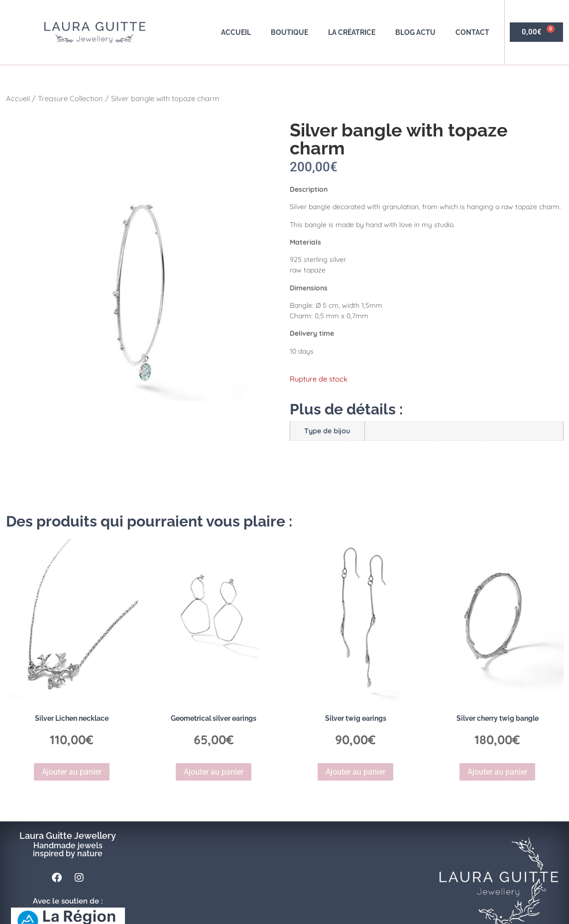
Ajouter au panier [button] (72, 772)
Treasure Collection (70, 98)
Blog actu (415, 32)
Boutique (289, 32)
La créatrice (352, 32)
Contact (472, 32)
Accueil (236, 32)
